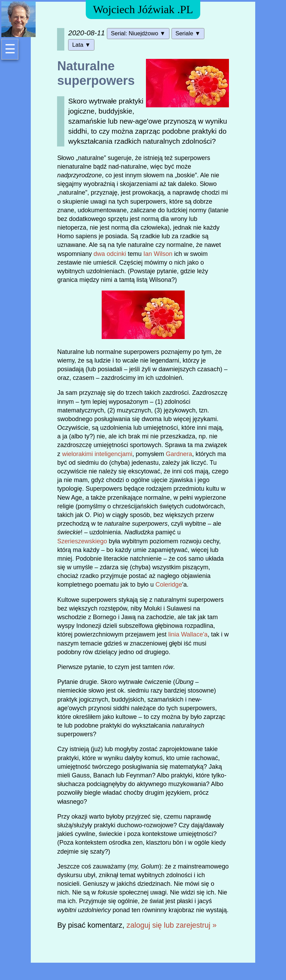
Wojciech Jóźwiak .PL (143, 9)
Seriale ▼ (188, 33)
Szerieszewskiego (82, 541)
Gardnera (179, 454)
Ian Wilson (158, 254)
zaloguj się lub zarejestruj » (172, 925)
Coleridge (169, 585)
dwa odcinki (110, 254)
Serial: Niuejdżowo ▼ (138, 33)
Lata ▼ (81, 45)
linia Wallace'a (188, 634)
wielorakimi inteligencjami (97, 454)
